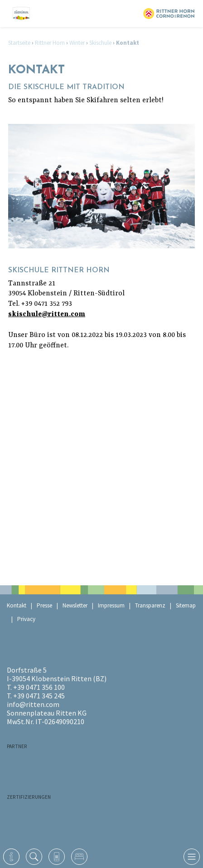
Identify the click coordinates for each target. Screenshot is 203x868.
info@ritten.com (33, 704)
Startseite (19, 43)
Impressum (111, 605)
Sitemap (186, 605)
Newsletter (75, 605)
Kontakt (17, 605)
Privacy (26, 619)
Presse (44, 605)
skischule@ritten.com (47, 314)
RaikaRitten (52, 763)
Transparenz (150, 605)
